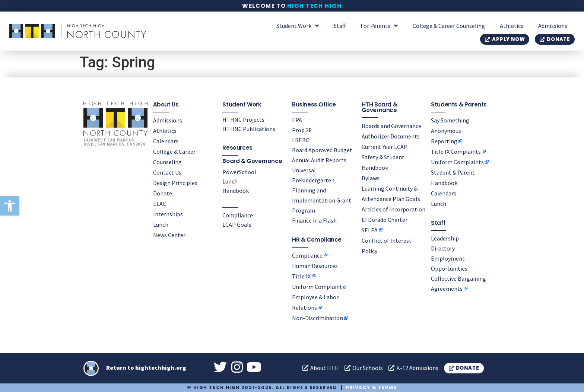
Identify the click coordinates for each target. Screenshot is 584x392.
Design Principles (175, 183)
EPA (297, 120)
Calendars (166, 141)
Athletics (512, 26)
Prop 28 (302, 130)
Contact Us (167, 172)
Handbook (236, 191)
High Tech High (315, 6)
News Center (169, 235)
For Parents (379, 26)
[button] (10, 206)
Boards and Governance (391, 126)
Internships (168, 214)
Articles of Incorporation (393, 209)
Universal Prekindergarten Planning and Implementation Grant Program (322, 190)
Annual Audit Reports (319, 160)
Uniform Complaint (317, 287)
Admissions (553, 26)
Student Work (298, 26)
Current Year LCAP (385, 147)
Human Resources (315, 266)
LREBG (301, 140)
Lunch (161, 224)
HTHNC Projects (243, 119)
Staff (340, 26)
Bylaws (371, 178)
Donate (163, 193)
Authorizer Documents (391, 136)
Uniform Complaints (457, 162)
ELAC (160, 204)
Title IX (301, 276)
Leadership (445, 238)
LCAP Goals (237, 224)
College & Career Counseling (449, 26)
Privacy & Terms (372, 387)
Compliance (238, 215)
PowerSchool (239, 172)
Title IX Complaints (456, 152)
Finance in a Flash (314, 220)
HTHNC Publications (249, 129)
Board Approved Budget (322, 150)
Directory (443, 248)
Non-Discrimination (318, 318)
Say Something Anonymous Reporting (450, 131)
